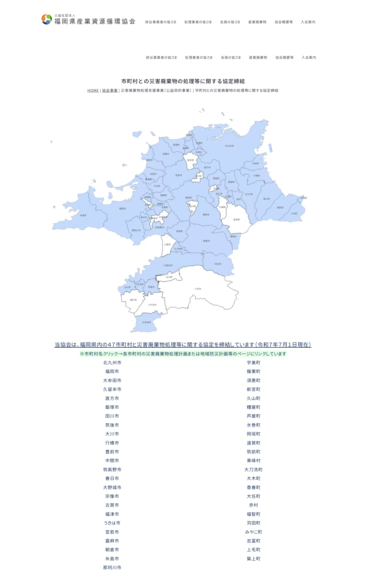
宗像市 (112, 461)
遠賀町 (254, 407)
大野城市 (112, 452)
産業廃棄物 (257, 22)
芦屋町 (254, 381)
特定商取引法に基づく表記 (299, 559)
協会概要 (75, 559)
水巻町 (254, 389)
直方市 (112, 363)
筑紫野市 (112, 434)
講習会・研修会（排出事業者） (138, 559)
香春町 (254, 452)
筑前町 (254, 416)
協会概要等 (284, 22)
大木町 (254, 443)
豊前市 (112, 416)
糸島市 (112, 523)
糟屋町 (254, 372)
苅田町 (254, 488)
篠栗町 (254, 336)
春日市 (112, 443)
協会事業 (110, 55)
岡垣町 (254, 399)
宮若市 (112, 496)
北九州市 (112, 327)
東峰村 (254, 425)
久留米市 (112, 354)
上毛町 (254, 514)
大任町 (254, 461)
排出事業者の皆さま (161, 22)
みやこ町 (254, 496)
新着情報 (52, 559)
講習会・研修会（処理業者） (193, 559)
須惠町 (254, 345)
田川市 (112, 381)
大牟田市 (112, 345)
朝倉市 (112, 514)
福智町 (254, 479)
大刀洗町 (254, 434)
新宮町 (254, 354)
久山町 (254, 363)
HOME (93, 55)
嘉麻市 (112, 505)
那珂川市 (112, 532)
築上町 (254, 523)
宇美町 (254, 327)
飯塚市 (112, 372)
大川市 (112, 399)
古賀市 (112, 470)
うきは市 (112, 488)
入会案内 (308, 22)
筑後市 (112, 389)
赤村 (254, 470)
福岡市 (112, 336)
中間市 (112, 425)
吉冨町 (254, 505)
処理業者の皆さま (198, 22)
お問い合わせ (258, 559)
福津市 (112, 479)
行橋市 (112, 407)
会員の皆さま (230, 22)
